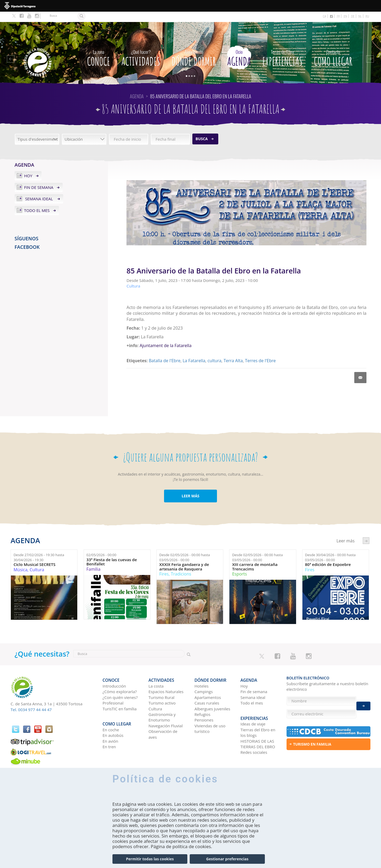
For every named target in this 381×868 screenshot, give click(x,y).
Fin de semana (39, 177)
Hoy (28, 165)
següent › (366, 530)
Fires (164, 564)
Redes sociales (254, 737)
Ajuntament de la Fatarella (166, 335)
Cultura (37, 559)
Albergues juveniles (212, 696)
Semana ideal (39, 188)
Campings (204, 679)
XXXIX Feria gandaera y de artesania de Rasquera (184, 556)
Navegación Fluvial (165, 713)
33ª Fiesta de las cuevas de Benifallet (112, 552)
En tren (109, 732)
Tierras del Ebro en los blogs (258, 717)
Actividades (141, 46)
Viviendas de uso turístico (210, 716)
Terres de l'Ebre (260, 350)
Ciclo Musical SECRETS (34, 554)
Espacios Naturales (166, 679)
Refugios (202, 702)
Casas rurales (207, 690)
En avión (110, 726)
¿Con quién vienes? (120, 685)
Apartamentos (208, 685)
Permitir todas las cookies (150, 859)
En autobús (113, 720)
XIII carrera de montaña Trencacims (255, 556)
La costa (156, 673)
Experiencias (283, 46)
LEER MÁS (190, 486)
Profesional (113, 690)
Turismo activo (162, 690)
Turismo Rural (161, 685)
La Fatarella (194, 350)
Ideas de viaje (253, 709)
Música (20, 559)
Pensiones (204, 707)
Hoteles (201, 673)
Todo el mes (37, 200)
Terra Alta (233, 350)
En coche (111, 714)
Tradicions (181, 564)
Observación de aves (163, 721)
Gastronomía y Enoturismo (162, 704)
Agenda (239, 46)
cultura (214, 350)
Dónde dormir (194, 46)
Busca (202, 128)
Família (94, 559)
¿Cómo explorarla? (120, 679)
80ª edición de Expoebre (328, 554)
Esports (239, 564)
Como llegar (333, 46)
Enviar (363, 703)
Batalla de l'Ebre (165, 350)
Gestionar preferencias (227, 859)
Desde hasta (39, 547)
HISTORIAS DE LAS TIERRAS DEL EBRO (258, 728)
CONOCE (99, 46)
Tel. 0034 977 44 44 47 (31, 699)
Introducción (114, 673)
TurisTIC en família (120, 696)
